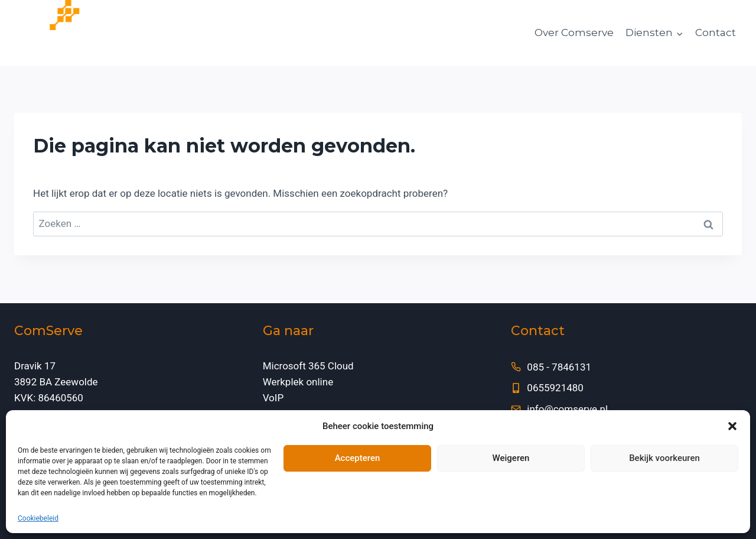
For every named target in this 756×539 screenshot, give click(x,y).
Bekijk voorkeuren (664, 458)
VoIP (273, 398)
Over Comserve (574, 33)
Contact (716, 33)
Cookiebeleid (38, 518)
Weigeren (511, 458)
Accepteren (358, 458)
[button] (732, 426)
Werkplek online (298, 382)
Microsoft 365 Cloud (308, 366)
